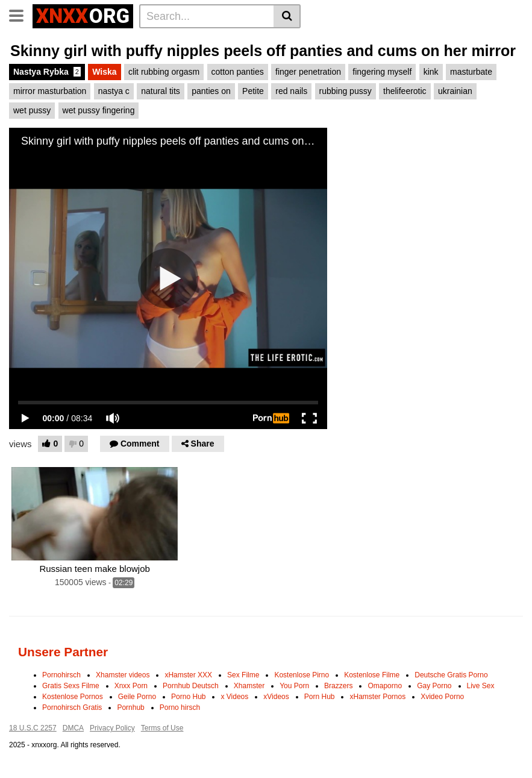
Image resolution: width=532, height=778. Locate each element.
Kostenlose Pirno (302, 675)
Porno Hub (188, 697)
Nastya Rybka (47, 72)
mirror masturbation (50, 91)
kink (431, 72)
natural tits (161, 91)
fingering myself (382, 72)
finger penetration (308, 72)
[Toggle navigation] (21, 14)
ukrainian (455, 91)
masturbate (471, 72)
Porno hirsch (180, 707)
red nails (291, 91)
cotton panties (238, 72)
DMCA (73, 728)
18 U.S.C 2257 (33, 728)
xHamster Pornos (377, 697)
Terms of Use (162, 728)
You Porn (294, 686)
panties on (211, 91)
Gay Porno (434, 686)
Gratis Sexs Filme (71, 686)
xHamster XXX (188, 675)
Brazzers (338, 686)
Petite (253, 91)
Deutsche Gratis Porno (451, 675)
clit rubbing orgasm (164, 72)
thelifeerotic (405, 91)
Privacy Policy (112, 728)
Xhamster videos (123, 675)
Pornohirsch (61, 675)
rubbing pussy (346, 91)
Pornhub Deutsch (191, 686)
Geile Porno (137, 697)
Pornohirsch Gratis (72, 707)
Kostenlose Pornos (73, 697)
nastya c (114, 91)
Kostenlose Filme (372, 675)
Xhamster (249, 686)
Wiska (104, 72)
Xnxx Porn (131, 686)
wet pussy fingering (99, 110)
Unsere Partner (63, 652)
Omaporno (385, 686)
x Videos (234, 697)
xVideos (276, 697)
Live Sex (481, 686)
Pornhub (130, 707)
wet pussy (32, 110)
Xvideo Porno (442, 697)
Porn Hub (320, 697)
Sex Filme (243, 675)
